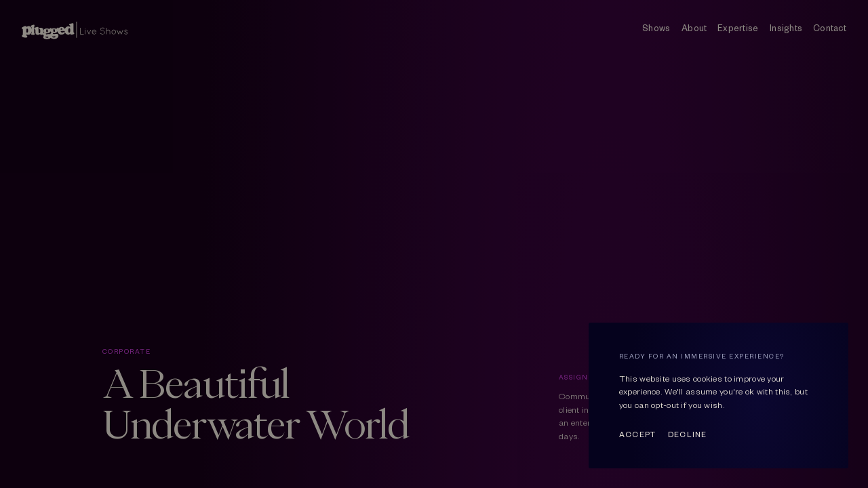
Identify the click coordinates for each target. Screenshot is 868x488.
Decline (688, 434)
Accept (637, 434)
